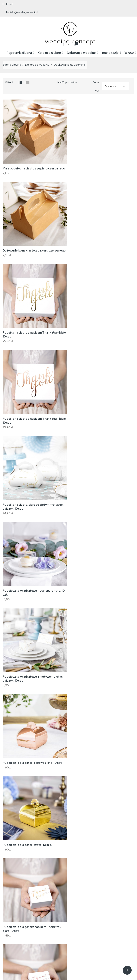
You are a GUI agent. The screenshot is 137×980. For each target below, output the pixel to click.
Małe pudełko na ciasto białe (91, 836)
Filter (9, 81)
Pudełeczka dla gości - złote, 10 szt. (27, 504)
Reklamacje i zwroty (90, 903)
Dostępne (116, 85)
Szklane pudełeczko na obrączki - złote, (99, 674)
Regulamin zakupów (90, 897)
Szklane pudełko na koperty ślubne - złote (32, 674)
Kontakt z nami (87, 908)
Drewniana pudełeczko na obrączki (95, 755)
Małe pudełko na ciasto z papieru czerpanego (34, 168)
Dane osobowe (118, 892)
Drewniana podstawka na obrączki (26, 755)
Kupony (113, 919)
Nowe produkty (57, 897)
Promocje (54, 892)
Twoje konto (119, 883)
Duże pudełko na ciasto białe (22, 836)
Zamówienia (116, 897)
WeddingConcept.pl (37, 970)
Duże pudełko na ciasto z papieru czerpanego (103, 168)
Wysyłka (83, 892)
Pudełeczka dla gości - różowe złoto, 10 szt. (101, 419)
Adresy (113, 913)
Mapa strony (86, 913)
